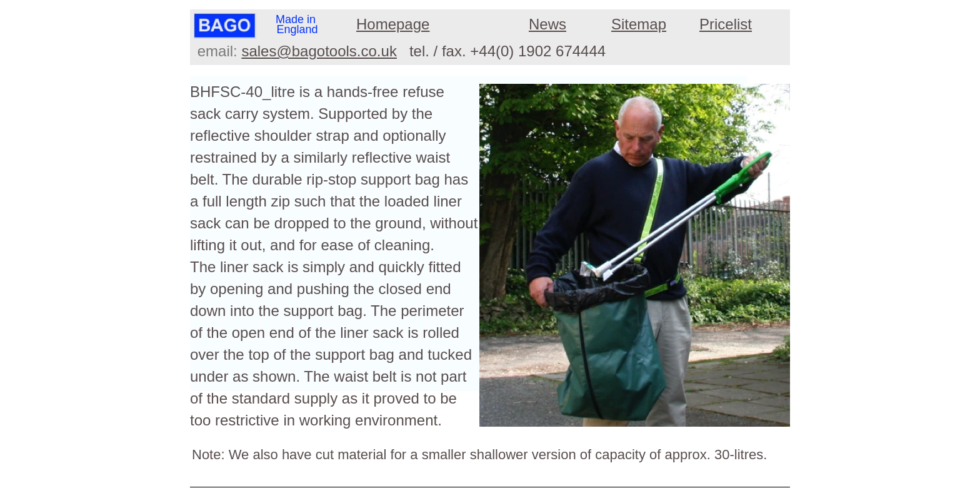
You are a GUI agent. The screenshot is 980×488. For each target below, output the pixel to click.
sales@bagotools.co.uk (319, 51)
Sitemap (639, 24)
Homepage (393, 24)
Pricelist (726, 24)
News (547, 24)
